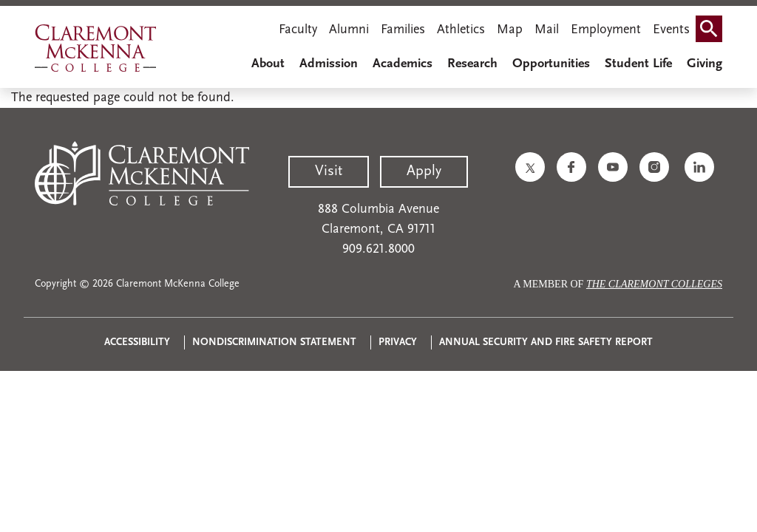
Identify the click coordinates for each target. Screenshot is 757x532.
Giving (705, 64)
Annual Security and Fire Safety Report (546, 342)
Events (671, 30)
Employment (606, 30)
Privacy (398, 342)
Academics (403, 64)
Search (712, 24)
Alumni (349, 30)
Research (472, 64)
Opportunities (551, 64)
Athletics (461, 30)
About (268, 64)
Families (403, 30)
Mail (547, 30)
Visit (329, 171)
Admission (329, 64)
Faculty (298, 30)
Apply (424, 171)
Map (510, 30)
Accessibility (137, 342)
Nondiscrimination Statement (274, 342)
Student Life (638, 64)
